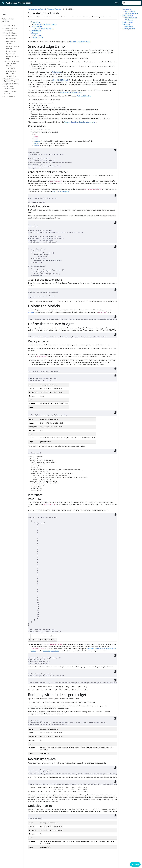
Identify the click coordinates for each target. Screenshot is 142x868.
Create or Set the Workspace (44, 29)
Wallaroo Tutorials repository (80, 42)
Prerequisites (127, 9)
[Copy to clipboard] (115, 150)
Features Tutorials (55, 9)
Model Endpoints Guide (51, 651)
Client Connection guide (61, 191)
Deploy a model (128, 22)
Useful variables (128, 16)
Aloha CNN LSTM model (61, 80)
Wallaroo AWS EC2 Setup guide (71, 92)
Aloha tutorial (57, 72)
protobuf (31, 312)
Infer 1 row (129, 26)
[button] (118, 3)
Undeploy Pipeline (129, 29)
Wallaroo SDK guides (84, 96)
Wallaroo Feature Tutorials (37, 9)
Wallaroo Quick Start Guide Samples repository (80, 122)
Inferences (126, 24)
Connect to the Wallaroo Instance (45, 24)
